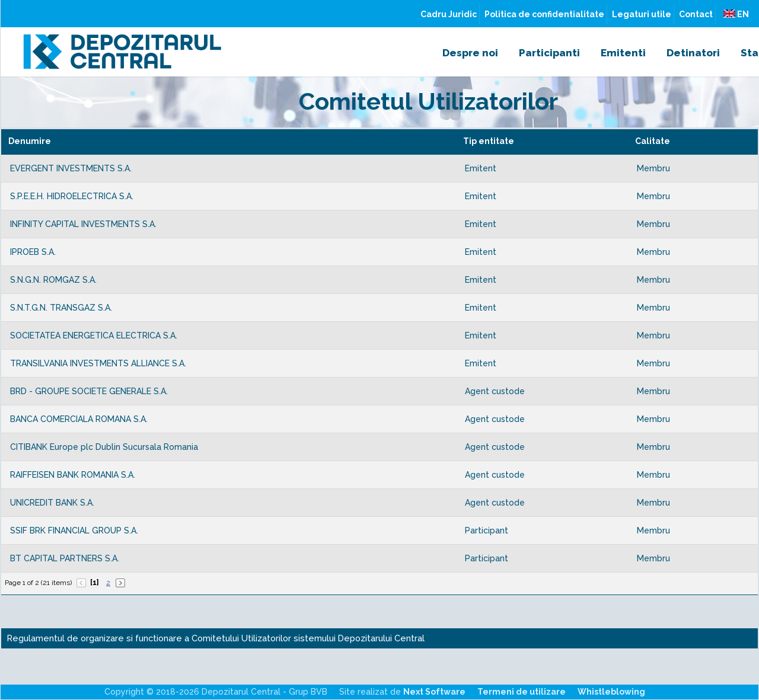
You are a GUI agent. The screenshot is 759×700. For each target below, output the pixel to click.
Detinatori (693, 53)
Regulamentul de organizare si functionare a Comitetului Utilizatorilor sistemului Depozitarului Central (216, 638)
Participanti (549, 53)
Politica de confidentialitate (544, 14)
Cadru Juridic (449, 14)
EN (736, 14)
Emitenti (623, 53)
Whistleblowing (611, 692)
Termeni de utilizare (522, 692)
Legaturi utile (642, 14)
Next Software (434, 692)
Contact (696, 14)
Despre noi (470, 53)
